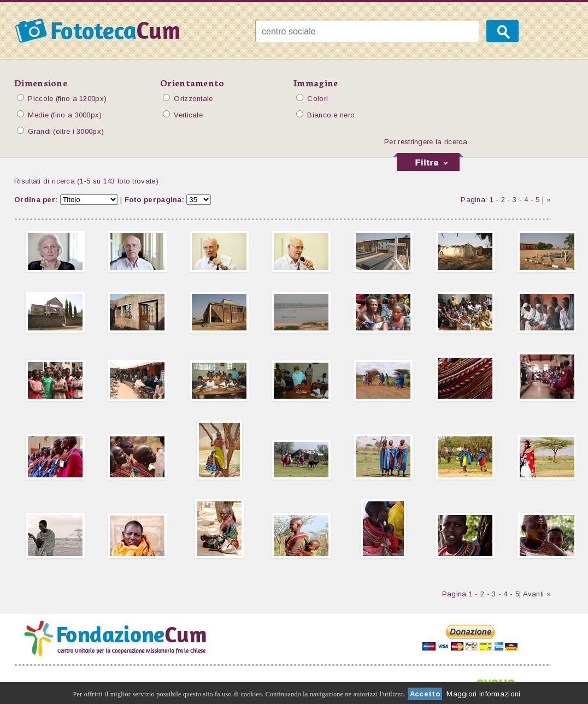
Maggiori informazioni (483, 694)
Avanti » (537, 594)
